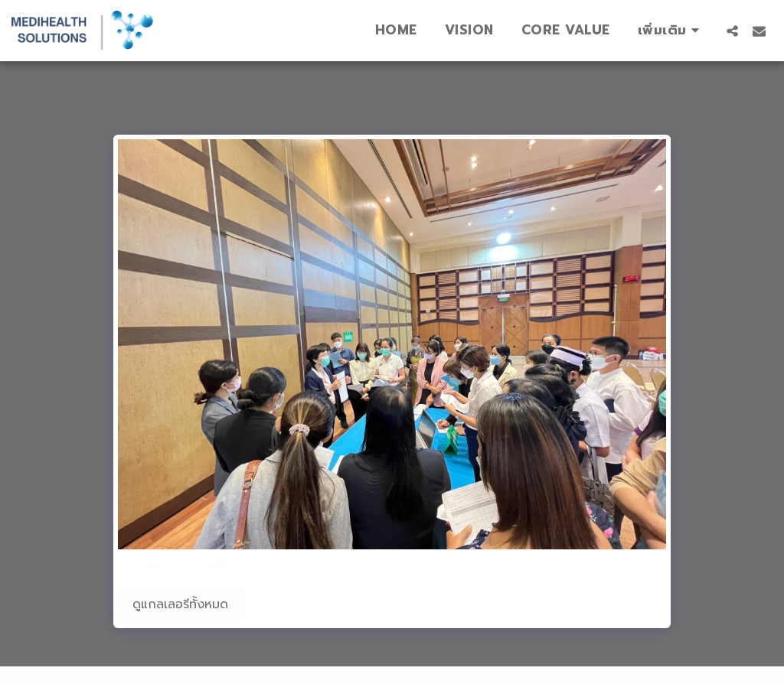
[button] (732, 31)
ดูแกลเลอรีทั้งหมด (180, 604)
